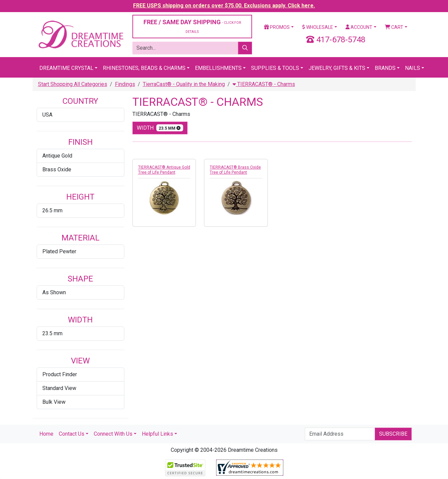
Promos (277, 27)
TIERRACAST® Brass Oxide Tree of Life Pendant (235, 170)
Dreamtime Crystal (66, 68)
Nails (413, 68)
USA (47, 115)
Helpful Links (157, 434)
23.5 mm (52, 333)
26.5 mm (52, 210)
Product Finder (60, 374)
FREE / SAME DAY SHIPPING (192, 26)
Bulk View (54, 402)
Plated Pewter (59, 251)
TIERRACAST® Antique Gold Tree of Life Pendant (164, 170)
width (160, 128)
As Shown (54, 292)
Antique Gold (57, 156)
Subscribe (393, 434)
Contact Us (72, 434)
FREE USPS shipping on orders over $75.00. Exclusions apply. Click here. (224, 6)
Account (359, 27)
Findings (125, 84)
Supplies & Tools (275, 68)
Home (46, 434)
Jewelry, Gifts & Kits (337, 68)
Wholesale (318, 27)
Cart (394, 27)
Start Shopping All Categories (73, 84)
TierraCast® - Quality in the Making (184, 84)
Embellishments (218, 68)
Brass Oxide (57, 169)
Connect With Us (113, 434)
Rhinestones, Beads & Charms (144, 68)
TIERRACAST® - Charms (264, 84)
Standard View (59, 388)
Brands (385, 68)
